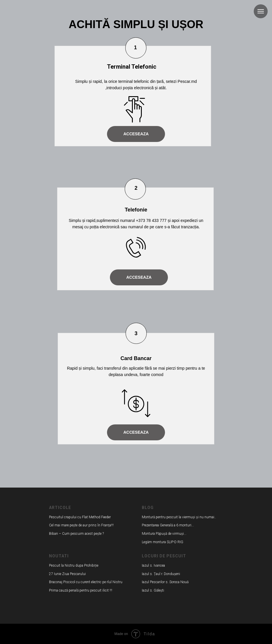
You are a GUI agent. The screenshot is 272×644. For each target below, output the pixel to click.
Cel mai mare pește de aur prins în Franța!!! (81, 525)
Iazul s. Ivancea (153, 565)
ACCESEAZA (136, 134)
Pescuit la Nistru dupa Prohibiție (74, 565)
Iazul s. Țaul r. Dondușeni (161, 574)
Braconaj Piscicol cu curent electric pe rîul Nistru (86, 582)
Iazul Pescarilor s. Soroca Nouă (165, 582)
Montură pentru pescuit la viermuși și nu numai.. (179, 517)
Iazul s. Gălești (153, 590)
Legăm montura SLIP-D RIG (163, 542)
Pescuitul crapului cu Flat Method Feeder (80, 517)
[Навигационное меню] (261, 11)
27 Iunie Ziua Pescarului (67, 574)
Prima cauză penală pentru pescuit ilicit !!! (81, 590)
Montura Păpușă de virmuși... (164, 534)
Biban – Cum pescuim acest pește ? (76, 534)
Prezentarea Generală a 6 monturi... (168, 525)
